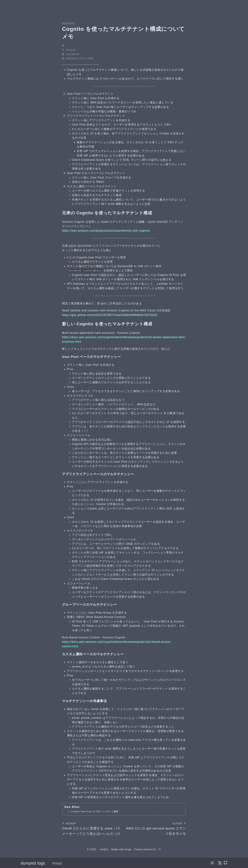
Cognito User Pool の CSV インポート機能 (95, 811)
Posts (57, 863)
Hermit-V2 (150, 849)
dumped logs (33, 863)
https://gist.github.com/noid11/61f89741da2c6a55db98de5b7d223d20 (110, 315)
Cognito (72, 50)
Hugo (128, 849)
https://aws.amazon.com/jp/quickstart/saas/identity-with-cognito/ (106, 231)
